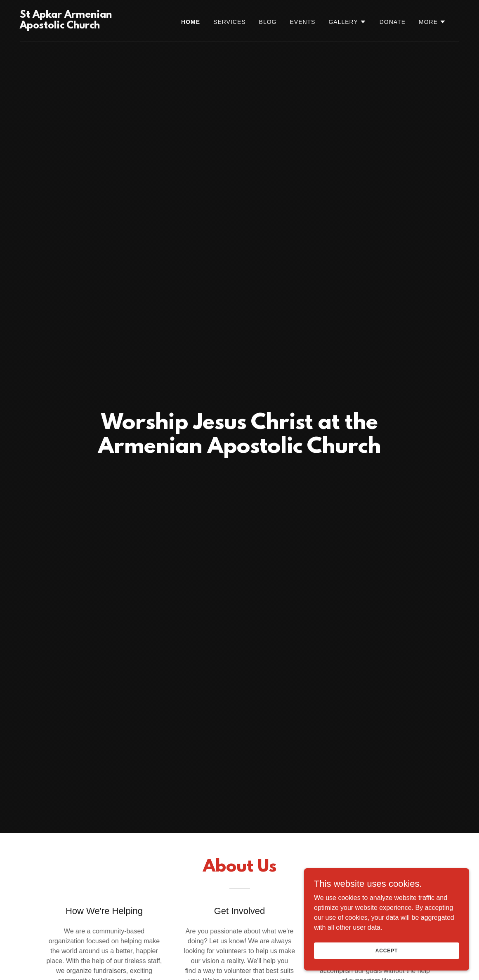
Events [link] (302, 22)
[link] (81, 26)
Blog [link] (268, 22)
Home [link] (191, 22)
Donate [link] (393, 22)
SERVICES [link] (230, 22)
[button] (347, 22)
